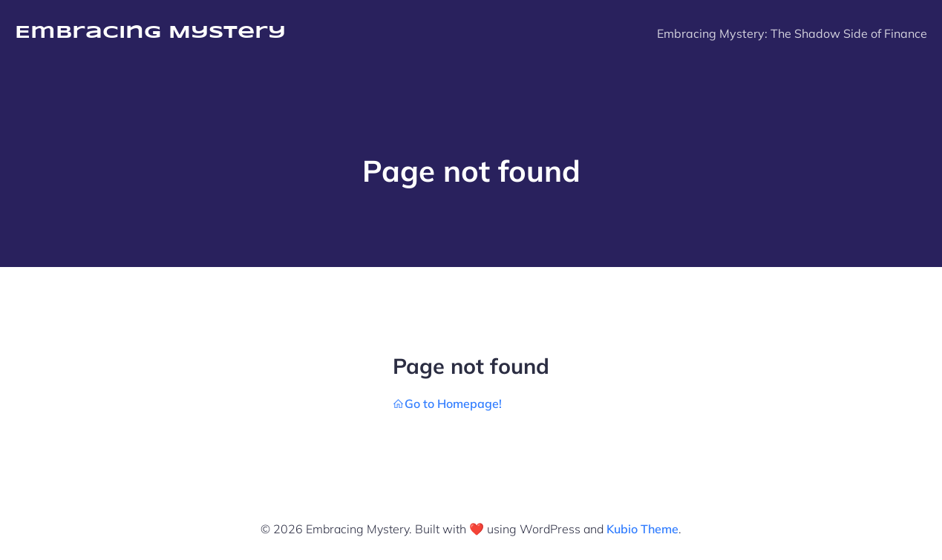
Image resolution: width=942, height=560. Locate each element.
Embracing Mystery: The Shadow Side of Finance (792, 33)
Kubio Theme (642, 529)
